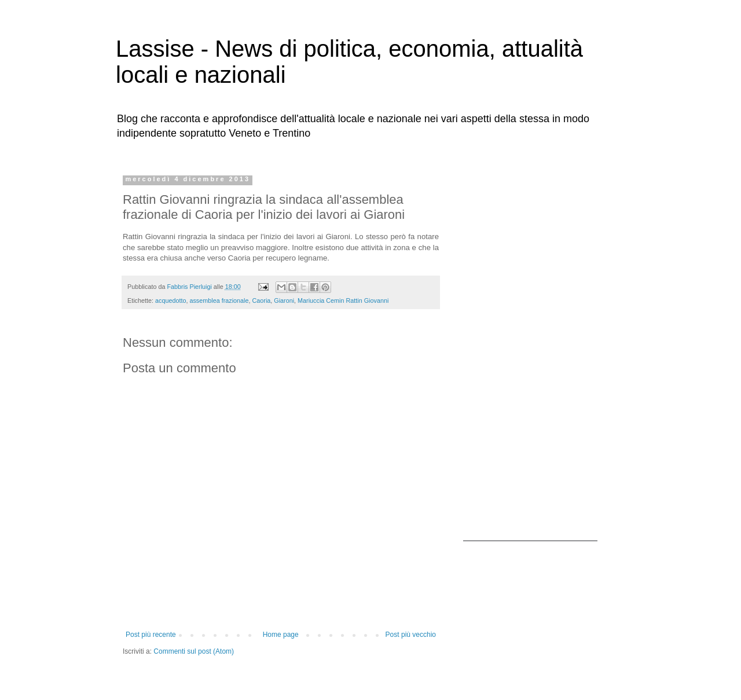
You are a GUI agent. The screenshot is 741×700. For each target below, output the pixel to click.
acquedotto (170, 300)
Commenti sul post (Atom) (194, 651)
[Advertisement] (535, 349)
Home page (281, 635)
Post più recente (151, 635)
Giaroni (284, 300)
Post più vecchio (411, 635)
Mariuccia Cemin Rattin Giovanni (343, 300)
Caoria (261, 300)
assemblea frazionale (219, 300)
